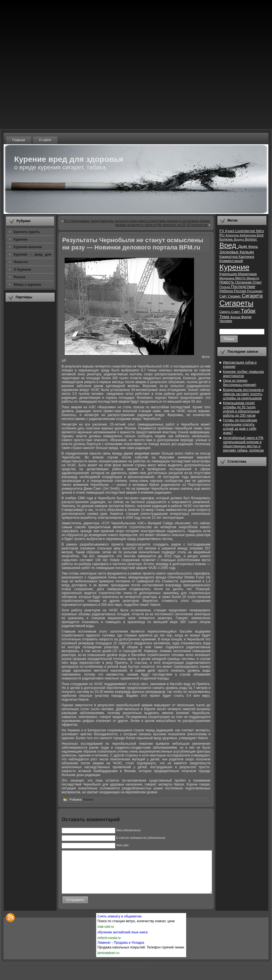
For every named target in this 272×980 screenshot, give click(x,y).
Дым (243, 246)
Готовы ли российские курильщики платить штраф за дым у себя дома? (240, 427)
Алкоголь (233, 235)
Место (241, 278)
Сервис (235, 296)
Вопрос (251, 239)
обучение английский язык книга (123, 941)
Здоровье (229, 252)
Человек (226, 321)
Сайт (224, 296)
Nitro (260, 231)
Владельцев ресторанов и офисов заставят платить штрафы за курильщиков (243, 394)
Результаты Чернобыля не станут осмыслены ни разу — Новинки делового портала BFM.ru (133, 244)
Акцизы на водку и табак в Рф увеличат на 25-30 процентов (162, 225)
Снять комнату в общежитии (120, 925)
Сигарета (252, 296)
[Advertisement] (30, 389)
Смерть (225, 312)
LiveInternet (246, 231)
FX (222, 231)
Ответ (257, 282)
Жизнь (253, 247)
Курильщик (229, 274)
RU (222, 235)
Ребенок (227, 291)
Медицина (227, 278)
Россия (240, 291)
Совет (236, 312)
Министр (253, 278)
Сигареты (236, 303)
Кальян (247, 252)
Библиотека (248, 235)
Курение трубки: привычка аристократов (243, 374)
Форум (246, 317)
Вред (229, 245)
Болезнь (227, 239)
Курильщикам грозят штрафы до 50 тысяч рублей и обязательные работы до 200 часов (241, 409)
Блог (260, 235)
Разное (88, 799)
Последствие (243, 287)
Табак (248, 311)
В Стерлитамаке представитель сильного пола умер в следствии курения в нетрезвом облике (137, 221)
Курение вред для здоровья (69, 159)
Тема (225, 317)
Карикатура (229, 257)
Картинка (246, 257)
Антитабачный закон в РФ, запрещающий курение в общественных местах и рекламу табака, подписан (244, 444)
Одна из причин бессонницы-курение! (240, 383)
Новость (227, 282)
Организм (244, 282)
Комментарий (231, 261)
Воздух (239, 239)
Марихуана (247, 274)
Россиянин (255, 291)
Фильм (236, 317)
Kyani (230, 231)
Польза (225, 287)
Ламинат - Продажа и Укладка (121, 951)
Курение (234, 267)
